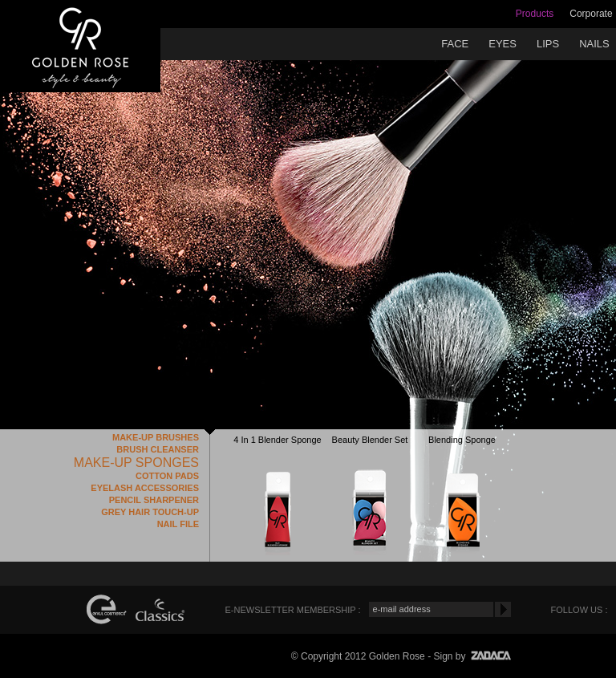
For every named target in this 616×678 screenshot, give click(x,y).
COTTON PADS (167, 476)
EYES (503, 44)
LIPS (548, 44)
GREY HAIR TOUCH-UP (150, 512)
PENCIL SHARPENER (154, 500)
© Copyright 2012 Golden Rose (358, 656)
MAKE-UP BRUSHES (156, 437)
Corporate (591, 14)
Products (535, 14)
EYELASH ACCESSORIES (145, 488)
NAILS (594, 44)
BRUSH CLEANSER (158, 449)
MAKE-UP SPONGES (136, 463)
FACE (455, 44)
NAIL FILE (178, 524)
